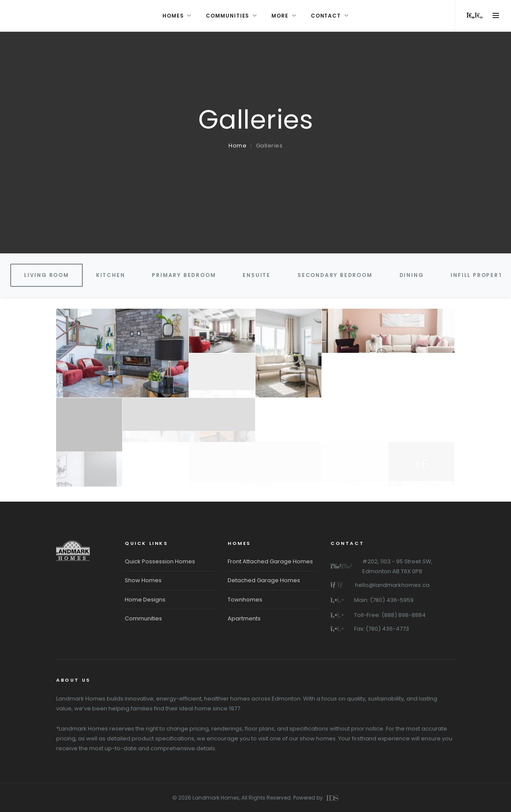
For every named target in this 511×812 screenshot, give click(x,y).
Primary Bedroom (184, 275)
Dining (412, 275)
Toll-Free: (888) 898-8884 (390, 615)
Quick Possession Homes (160, 561)
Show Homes (143, 580)
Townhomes (245, 600)
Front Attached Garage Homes (270, 561)
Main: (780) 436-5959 (384, 600)
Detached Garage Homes (264, 580)
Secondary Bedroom (335, 275)
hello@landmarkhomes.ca (392, 585)
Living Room (47, 275)
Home (237, 146)
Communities (143, 618)
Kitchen (111, 275)
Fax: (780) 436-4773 (382, 629)
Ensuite (257, 275)
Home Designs (145, 600)
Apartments (244, 618)
